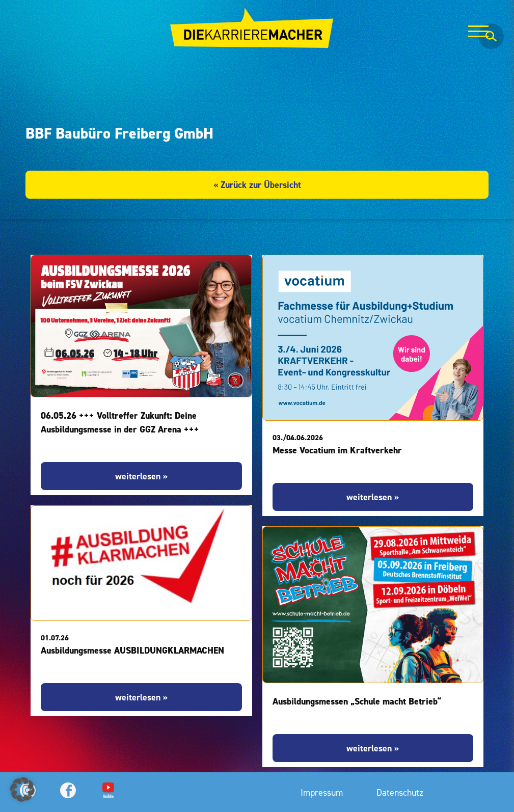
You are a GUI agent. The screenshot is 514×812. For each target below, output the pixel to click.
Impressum (322, 792)
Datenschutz (400, 792)
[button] (22, 790)
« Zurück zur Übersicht (257, 185)
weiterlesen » (141, 476)
